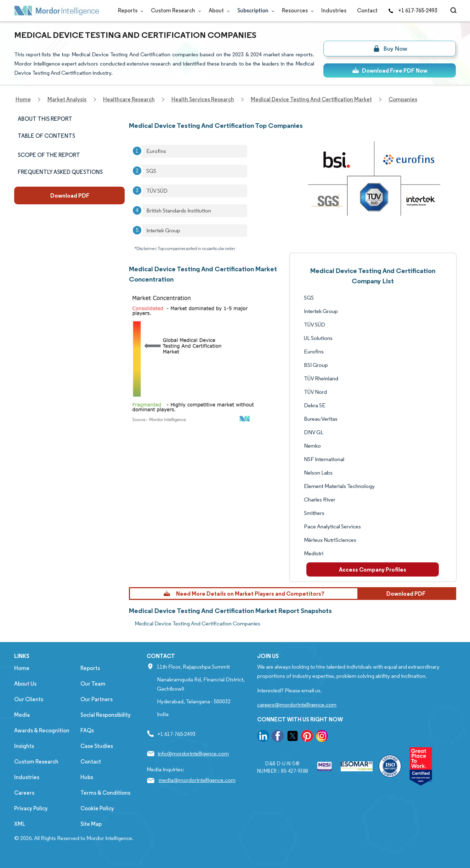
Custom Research (174, 10)
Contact (367, 10)
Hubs (87, 777)
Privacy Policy (31, 808)
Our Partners (97, 699)
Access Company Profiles (373, 569)
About (218, 10)
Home (22, 668)
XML (20, 824)
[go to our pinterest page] (307, 737)
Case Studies (97, 746)
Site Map (91, 824)
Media (22, 715)
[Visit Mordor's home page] (57, 11)
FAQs (87, 730)
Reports (129, 10)
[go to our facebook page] (278, 737)
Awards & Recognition (42, 730)
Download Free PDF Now (390, 70)
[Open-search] (455, 11)
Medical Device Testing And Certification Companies (197, 623)
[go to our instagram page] (322, 737)
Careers (24, 793)
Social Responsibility (106, 715)
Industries (334, 10)
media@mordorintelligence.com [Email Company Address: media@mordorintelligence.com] (197, 780)
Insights (24, 746)
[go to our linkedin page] (263, 737)
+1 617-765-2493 (413, 10)
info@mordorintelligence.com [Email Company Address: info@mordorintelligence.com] (193, 753)
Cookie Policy (97, 808)
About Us (25, 684)
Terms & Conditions (105, 793)
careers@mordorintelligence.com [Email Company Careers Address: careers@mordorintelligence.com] (297, 705)
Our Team (93, 684)
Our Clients (29, 699)
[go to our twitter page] (293, 737)
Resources (296, 10)
